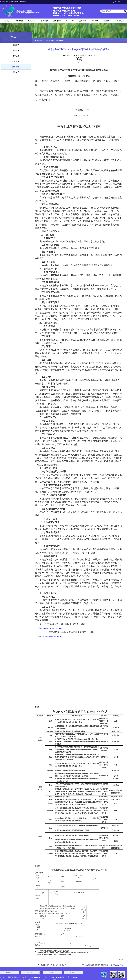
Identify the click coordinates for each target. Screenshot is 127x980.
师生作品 (57, 21)
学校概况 (19, 21)
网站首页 (6, 21)
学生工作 (70, 21)
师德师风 (108, 21)
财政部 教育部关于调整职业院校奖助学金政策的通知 (106, 965)
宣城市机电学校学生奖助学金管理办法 (53, 965)
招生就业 (95, 21)
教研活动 (121, 21)
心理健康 (16, 61)
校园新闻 (44, 21)
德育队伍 (16, 51)
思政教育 (16, 72)
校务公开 (83, 21)
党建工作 (32, 21)
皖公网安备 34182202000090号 (33, 977)
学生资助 (15, 67)
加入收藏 (118, 2)
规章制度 (16, 45)
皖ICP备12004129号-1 (58, 977)
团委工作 (16, 56)
